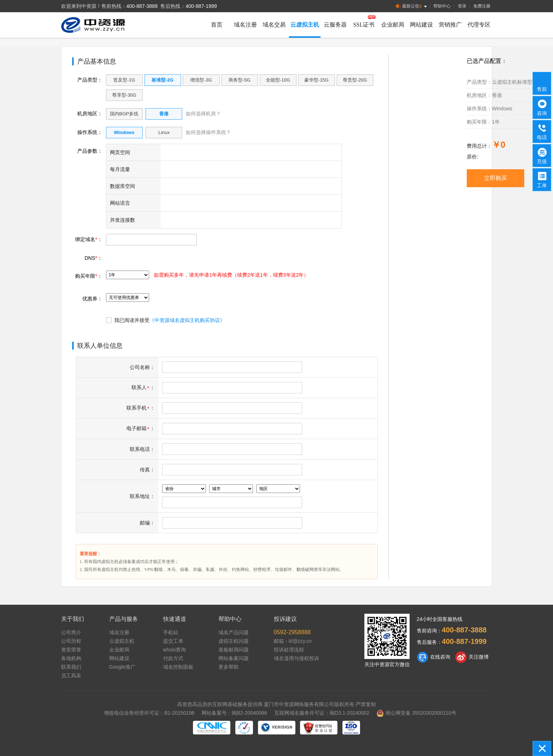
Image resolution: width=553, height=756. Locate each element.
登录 (462, 6)
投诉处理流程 (289, 650)
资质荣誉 (71, 650)
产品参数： (90, 151)
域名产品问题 (234, 632)
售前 (542, 83)
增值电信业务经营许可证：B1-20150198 (149, 713)
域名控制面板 (178, 667)
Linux (164, 132)
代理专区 (479, 25)
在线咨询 (434, 657)
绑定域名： (89, 239)
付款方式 (173, 658)
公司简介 (71, 632)
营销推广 (450, 25)
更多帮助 (229, 667)
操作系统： (90, 132)
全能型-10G (278, 80)
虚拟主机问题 (234, 641)
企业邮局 (393, 25)
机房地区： (90, 114)
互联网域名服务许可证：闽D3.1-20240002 (322, 713)
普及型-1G (124, 80)
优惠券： (92, 299)
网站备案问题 (234, 658)
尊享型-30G (124, 95)
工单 (542, 179)
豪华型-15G (317, 80)
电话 (542, 131)
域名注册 (245, 25)
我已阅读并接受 (165, 320)
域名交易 (274, 25)
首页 (217, 25)
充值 (542, 155)
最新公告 (412, 6)
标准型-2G (163, 80)
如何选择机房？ (203, 114)
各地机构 (71, 658)
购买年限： (89, 276)
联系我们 (71, 667)
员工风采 (71, 676)
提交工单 (173, 641)
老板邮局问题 (234, 650)
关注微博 (472, 657)
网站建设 (421, 25)
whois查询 (175, 650)
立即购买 (496, 178)
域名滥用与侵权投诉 (296, 658)
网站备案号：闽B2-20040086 (234, 713)
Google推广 (122, 667)
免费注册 (482, 6)
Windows (124, 132)
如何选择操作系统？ (208, 132)
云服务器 (335, 25)
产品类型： (90, 80)
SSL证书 (364, 25)
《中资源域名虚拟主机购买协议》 (187, 320)
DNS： (93, 258)
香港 (164, 114)
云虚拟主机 (305, 25)
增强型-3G (201, 80)
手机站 (171, 632)
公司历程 (71, 641)
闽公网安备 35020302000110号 (416, 713)
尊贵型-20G (355, 80)
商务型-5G (239, 80)
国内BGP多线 (124, 114)
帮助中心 (442, 6)
